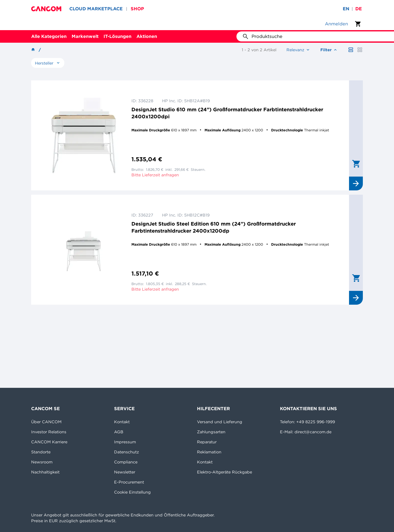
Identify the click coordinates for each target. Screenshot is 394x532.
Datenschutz (127, 452)
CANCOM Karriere (49, 442)
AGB (119, 432)
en (346, 9)
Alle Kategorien (49, 36)
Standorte (41, 452)
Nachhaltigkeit (45, 472)
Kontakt (122, 422)
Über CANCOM (46, 422)
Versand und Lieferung (220, 422)
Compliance (126, 462)
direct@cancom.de (313, 432)
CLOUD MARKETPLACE (96, 9)
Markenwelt (85, 36)
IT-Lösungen (117, 36)
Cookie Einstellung (132, 492)
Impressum (125, 442)
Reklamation (209, 452)
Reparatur (207, 442)
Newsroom (42, 462)
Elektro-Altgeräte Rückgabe (225, 472)
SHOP (137, 9)
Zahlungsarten (211, 432)
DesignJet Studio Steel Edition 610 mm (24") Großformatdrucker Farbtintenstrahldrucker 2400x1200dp (214, 227)
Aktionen (147, 36)
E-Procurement (129, 482)
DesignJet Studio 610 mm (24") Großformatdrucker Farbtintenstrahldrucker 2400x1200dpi (227, 113)
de (359, 9)
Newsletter (125, 472)
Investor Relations (49, 432)
